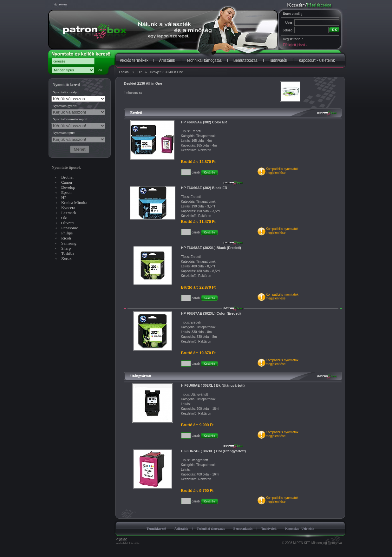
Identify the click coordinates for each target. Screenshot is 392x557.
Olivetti (68, 223)
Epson (66, 192)
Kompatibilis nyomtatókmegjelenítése (282, 171)
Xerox (66, 258)
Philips (67, 233)
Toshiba (68, 253)
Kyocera (68, 208)
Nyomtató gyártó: (65, 106)
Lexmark (69, 213)
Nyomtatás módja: (65, 92)
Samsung (69, 243)
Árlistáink (181, 529)
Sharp (66, 248)
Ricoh (66, 238)
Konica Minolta (74, 203)
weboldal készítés (128, 542)
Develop (68, 187)
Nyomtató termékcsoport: (71, 119)
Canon (67, 182)
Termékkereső (156, 529)
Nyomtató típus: (64, 133)
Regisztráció (293, 39)
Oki (64, 218)
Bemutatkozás (243, 529)
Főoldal (124, 72)
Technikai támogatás (211, 529)
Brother (68, 177)
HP (140, 72)
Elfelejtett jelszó (295, 45)
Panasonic (70, 228)
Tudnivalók (269, 529)
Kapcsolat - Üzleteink (300, 529)
